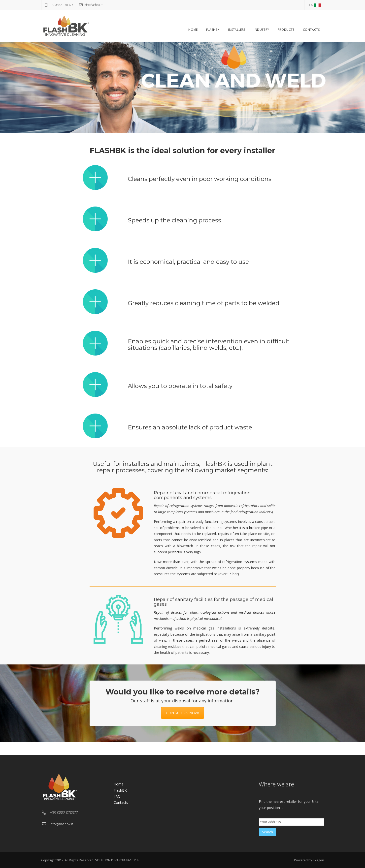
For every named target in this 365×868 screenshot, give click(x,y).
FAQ (117, 796)
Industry (262, 30)
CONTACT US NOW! (182, 713)
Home (193, 30)
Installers (237, 30)
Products (286, 30)
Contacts (311, 30)
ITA (314, 5)
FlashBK (213, 30)
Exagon (318, 860)
